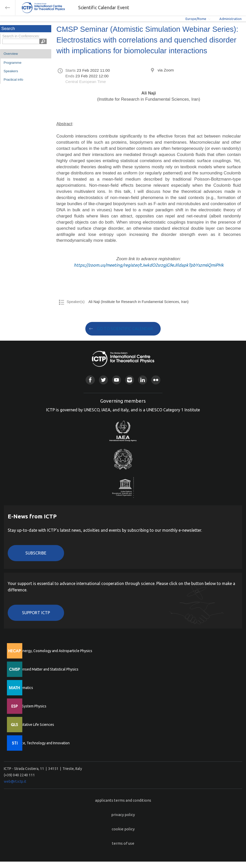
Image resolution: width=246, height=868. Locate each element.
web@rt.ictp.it (15, 781)
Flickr (156, 380)
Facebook (90, 380)
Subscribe (36, 553)
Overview (11, 54)
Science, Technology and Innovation (41, 743)
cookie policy (123, 829)
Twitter (103, 380)
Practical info (13, 80)
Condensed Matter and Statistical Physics (45, 669)
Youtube (116, 380)
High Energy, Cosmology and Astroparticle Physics (52, 651)
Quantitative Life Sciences (33, 725)
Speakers (11, 71)
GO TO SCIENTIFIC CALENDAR (125, 329)
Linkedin (143, 380)
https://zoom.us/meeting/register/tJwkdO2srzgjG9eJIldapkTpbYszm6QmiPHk (149, 265)
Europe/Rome (196, 19)
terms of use (123, 843)
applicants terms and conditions (123, 800)
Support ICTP (36, 613)
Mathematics (23, 688)
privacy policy (123, 815)
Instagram (130, 380)
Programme (13, 63)
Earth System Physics (29, 706)
